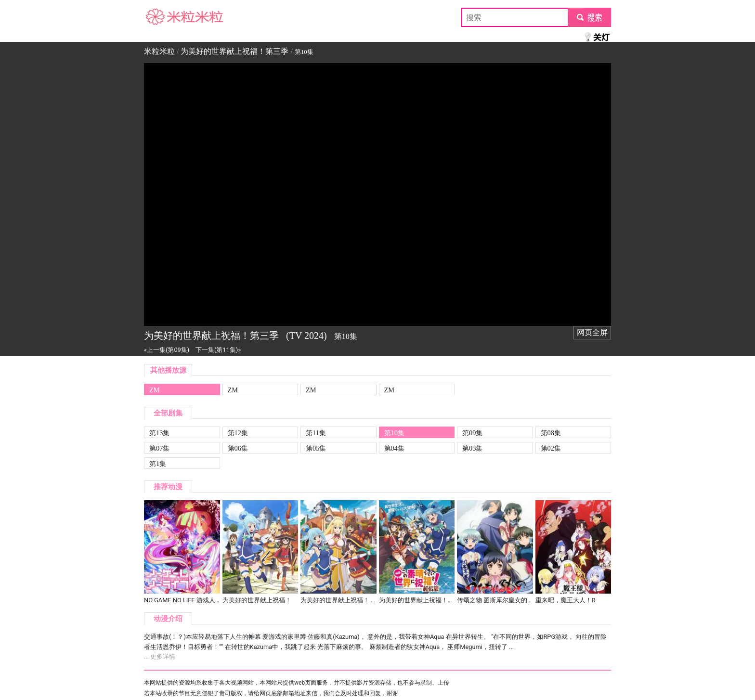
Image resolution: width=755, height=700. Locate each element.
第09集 (472, 433)
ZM (155, 390)
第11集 (316, 433)
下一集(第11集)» (218, 350)
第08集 (551, 433)
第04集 (394, 448)
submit (589, 17)
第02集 (551, 448)
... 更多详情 (160, 656)
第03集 (472, 448)
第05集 (316, 448)
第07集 (159, 448)
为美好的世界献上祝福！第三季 (234, 51)
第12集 (238, 433)
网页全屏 (592, 332)
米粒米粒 (159, 17)
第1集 (158, 464)
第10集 (394, 433)
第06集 (238, 448)
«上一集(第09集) (167, 350)
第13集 (159, 433)
